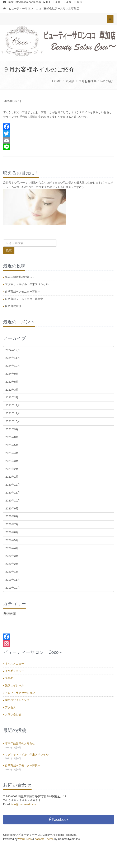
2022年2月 (12, 397)
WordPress (25, 839)
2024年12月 (13, 350)
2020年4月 (12, 548)
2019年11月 (13, 580)
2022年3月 (12, 390)
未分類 (70, 81)
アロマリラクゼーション (20, 693)
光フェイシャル (15, 685)
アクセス (10, 707)
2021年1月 (12, 477)
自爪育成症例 (13, 306)
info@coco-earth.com (28, 2)
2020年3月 (12, 556)
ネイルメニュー (15, 664)
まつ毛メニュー (15, 671)
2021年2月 (12, 469)
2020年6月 (12, 532)
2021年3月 (12, 461)
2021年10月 (13, 421)
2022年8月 (12, 382)
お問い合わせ (13, 714)
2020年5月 (12, 540)
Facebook (58, 820)
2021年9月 (12, 429)
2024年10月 (13, 366)
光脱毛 (9, 678)
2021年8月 (12, 437)
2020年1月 (12, 572)
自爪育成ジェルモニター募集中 (24, 299)
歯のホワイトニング (17, 700)
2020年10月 (13, 501)
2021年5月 (12, 445)
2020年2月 (12, 564)
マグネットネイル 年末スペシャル (27, 284)
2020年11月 (13, 493)
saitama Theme (44, 839)
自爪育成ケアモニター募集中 (23, 292)
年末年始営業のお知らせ (20, 277)
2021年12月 (13, 405)
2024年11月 (13, 358)
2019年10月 (13, 588)
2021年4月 (12, 453)
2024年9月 (12, 374)
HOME (57, 81)
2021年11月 (13, 413)
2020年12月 (13, 485)
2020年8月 (12, 516)
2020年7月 (12, 524)
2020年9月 (12, 508)
